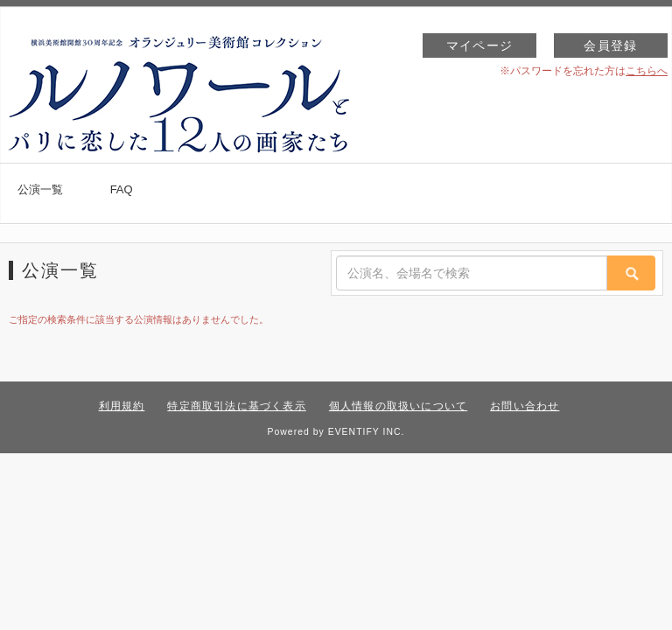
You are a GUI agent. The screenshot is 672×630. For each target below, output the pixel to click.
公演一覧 (40, 189)
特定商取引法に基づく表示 (236, 406)
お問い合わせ (525, 406)
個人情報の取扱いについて (398, 406)
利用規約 (122, 406)
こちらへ (647, 71)
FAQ (122, 189)
